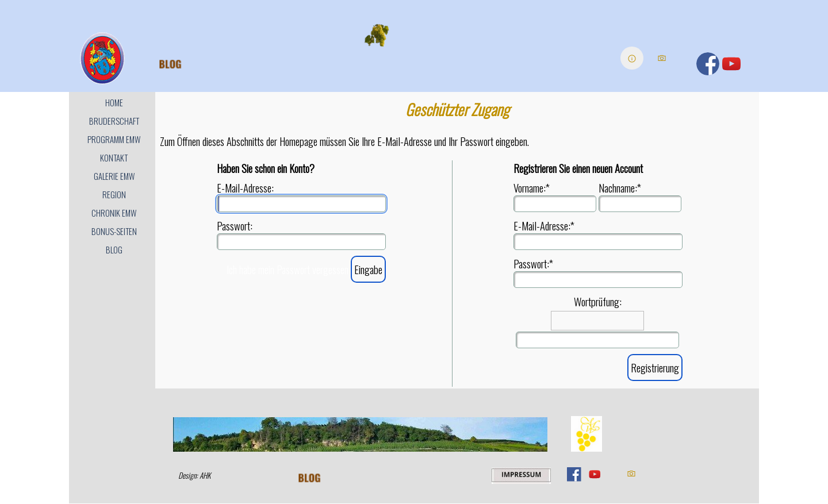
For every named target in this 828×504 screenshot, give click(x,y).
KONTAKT (114, 158)
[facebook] (708, 64)
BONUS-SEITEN (114, 231)
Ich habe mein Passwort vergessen (287, 269)
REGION (114, 195)
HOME (114, 103)
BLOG (114, 250)
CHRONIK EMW (114, 213)
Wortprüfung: (598, 301)
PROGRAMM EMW (114, 139)
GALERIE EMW (114, 176)
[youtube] (731, 64)
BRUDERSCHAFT (114, 121)
